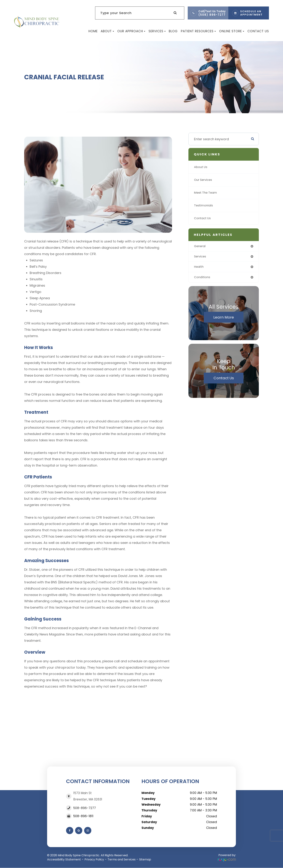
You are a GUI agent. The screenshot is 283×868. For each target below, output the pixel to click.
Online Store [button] (232, 31)
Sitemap (145, 859)
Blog (173, 31)
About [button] (107, 31)
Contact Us (258, 31)
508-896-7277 (85, 808)
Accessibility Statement (64, 859)
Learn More (224, 319)
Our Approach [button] (131, 31)
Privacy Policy (94, 859)
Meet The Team (207, 193)
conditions (203, 278)
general (200, 246)
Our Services (204, 180)
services (201, 257)
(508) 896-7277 (212, 15)
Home (93, 31)
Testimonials (204, 205)
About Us (201, 167)
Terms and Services (122, 859)
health (199, 268)
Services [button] (157, 31)
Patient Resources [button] (198, 31)
